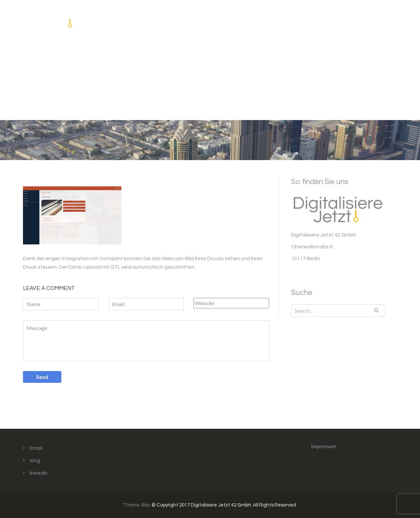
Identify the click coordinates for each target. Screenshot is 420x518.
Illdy (146, 505)
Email (36, 448)
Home (259, 22)
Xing (35, 461)
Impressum (343, 22)
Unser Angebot (298, 22)
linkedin (39, 473)
